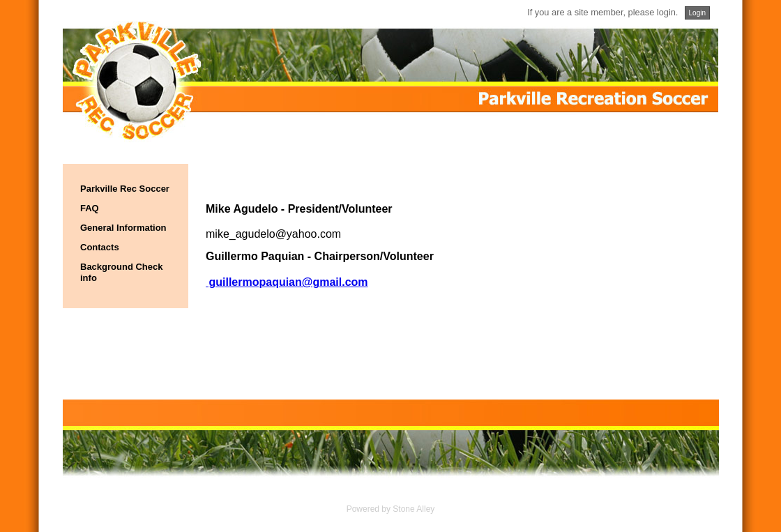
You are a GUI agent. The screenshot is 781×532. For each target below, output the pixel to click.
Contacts (100, 247)
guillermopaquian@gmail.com (287, 282)
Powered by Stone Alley (391, 509)
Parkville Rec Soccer (125, 189)
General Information (123, 228)
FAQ (90, 208)
